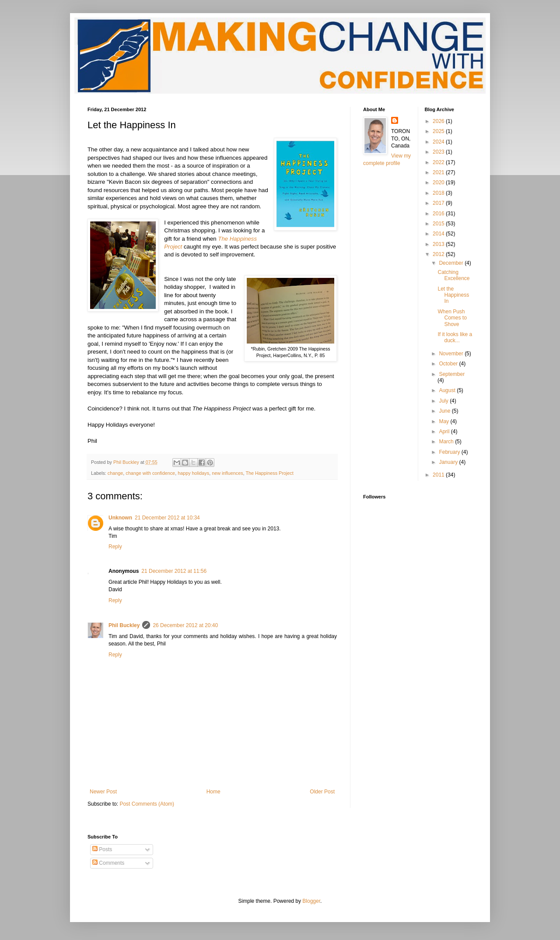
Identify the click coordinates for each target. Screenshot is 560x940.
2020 (439, 182)
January (449, 462)
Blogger (311, 901)
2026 (439, 121)
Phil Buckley (124, 625)
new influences (227, 473)
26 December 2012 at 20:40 (185, 625)
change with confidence (150, 473)
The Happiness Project (269, 473)
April (445, 431)
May (444, 421)
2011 (439, 475)
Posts (102, 849)
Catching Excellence (453, 275)
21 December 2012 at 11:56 (174, 571)
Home (213, 792)
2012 (439, 254)
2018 (439, 193)
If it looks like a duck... (455, 337)
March (447, 442)
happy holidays (193, 473)
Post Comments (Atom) (147, 804)
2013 (439, 244)
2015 (439, 224)
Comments (108, 863)
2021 (439, 172)
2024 (439, 142)
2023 (439, 152)
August (448, 390)
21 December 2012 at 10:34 (167, 518)
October (449, 364)
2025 (439, 131)
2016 (439, 214)
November (452, 354)
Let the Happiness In (453, 295)
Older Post (322, 792)
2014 (439, 234)
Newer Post (103, 792)
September (452, 374)
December (452, 263)
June (445, 411)
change (115, 473)
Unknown (120, 518)
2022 (439, 162)
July (444, 401)
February (450, 452)
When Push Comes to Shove (452, 318)
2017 (439, 203)
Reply (115, 547)
